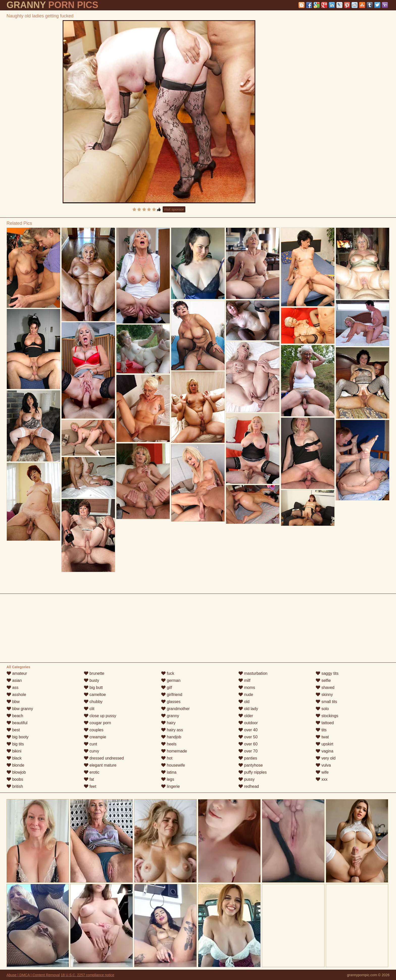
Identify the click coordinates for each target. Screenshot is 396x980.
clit (89, 709)
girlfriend (172, 695)
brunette (94, 673)
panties (248, 758)
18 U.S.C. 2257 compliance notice (88, 975)
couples (94, 730)
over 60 (248, 744)
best (13, 730)
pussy (246, 779)
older (246, 716)
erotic (92, 772)
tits (321, 730)
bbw (13, 702)
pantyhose (251, 765)
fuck (168, 673)
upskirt (325, 744)
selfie (323, 680)
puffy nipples (253, 772)
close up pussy (100, 716)
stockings (327, 716)
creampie (95, 737)
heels (169, 744)
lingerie (170, 786)
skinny (324, 695)
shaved (325, 688)
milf (244, 680)
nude (246, 695)
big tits (15, 744)
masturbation (253, 673)
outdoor (248, 723)
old (244, 702)
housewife (173, 765)
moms (247, 688)
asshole (16, 695)
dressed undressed (104, 758)
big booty (18, 737)
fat (89, 779)
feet (90, 786)
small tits (326, 702)
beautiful (17, 723)
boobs (15, 779)
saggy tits (327, 673)
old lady (248, 709)
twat (322, 737)
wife (322, 772)
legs (168, 779)
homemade (174, 751)
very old (326, 758)
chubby (93, 702)
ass (13, 688)
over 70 (248, 751)
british (15, 786)
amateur (17, 673)
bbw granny (20, 709)
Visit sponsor (174, 209)
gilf (167, 688)
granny (170, 716)
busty (92, 680)
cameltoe (95, 695)
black (14, 758)
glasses (171, 702)
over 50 (248, 737)
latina (169, 772)
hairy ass (172, 730)
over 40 (248, 730)
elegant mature (100, 765)
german (171, 680)
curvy (92, 751)
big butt (93, 688)
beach (15, 716)
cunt (91, 744)
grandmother (175, 709)
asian (14, 680)
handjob (171, 737)
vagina (325, 751)
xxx (321, 779)
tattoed (325, 723)
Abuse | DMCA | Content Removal (33, 975)
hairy (168, 723)
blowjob (16, 772)
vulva (323, 765)
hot (167, 758)
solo (322, 709)
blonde (16, 765)
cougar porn (97, 723)
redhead (249, 786)
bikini (14, 751)
